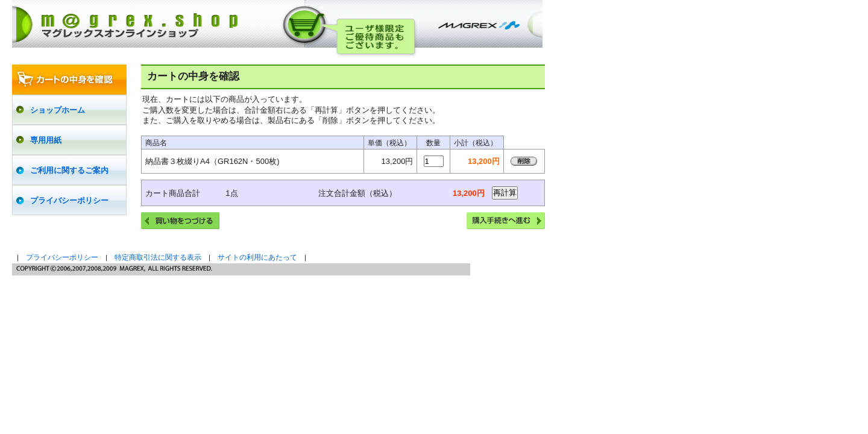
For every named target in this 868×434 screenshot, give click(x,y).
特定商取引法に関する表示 (158, 257)
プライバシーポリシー (62, 257)
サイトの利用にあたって (257, 257)
